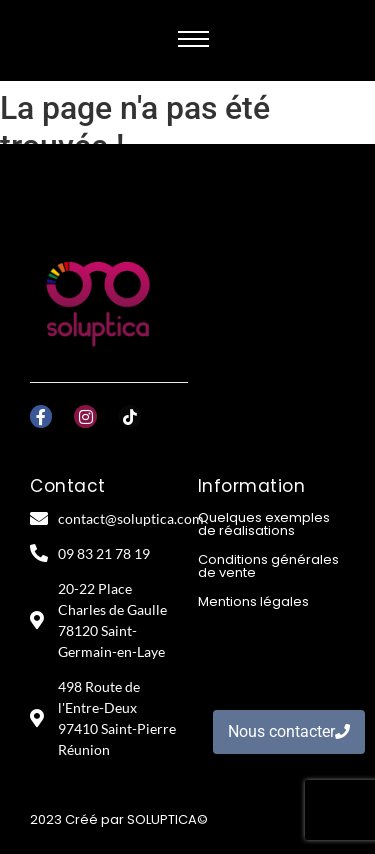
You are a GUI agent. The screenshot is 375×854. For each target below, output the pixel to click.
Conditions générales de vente (268, 566)
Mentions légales (253, 601)
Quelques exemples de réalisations (264, 524)
